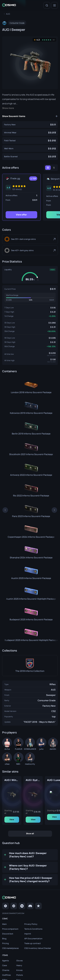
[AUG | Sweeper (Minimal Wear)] (30, 133)
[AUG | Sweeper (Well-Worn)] (30, 149)
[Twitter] (5, 907)
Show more (8, 108)
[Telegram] (14, 907)
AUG (53, 690)
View (25, 820)
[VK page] (22, 907)
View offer (21, 215)
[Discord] (30, 907)
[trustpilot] (38, 907)
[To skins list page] (8, 14)
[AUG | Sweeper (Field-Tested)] (30, 141)
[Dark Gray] (30, 250)
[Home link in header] (9, 5)
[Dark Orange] (30, 239)
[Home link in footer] (30, 899)
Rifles (53, 684)
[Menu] (55, 5)
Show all (30, 834)
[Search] (47, 5)
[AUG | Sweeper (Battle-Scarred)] (30, 157)
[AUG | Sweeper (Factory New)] (30, 125)
